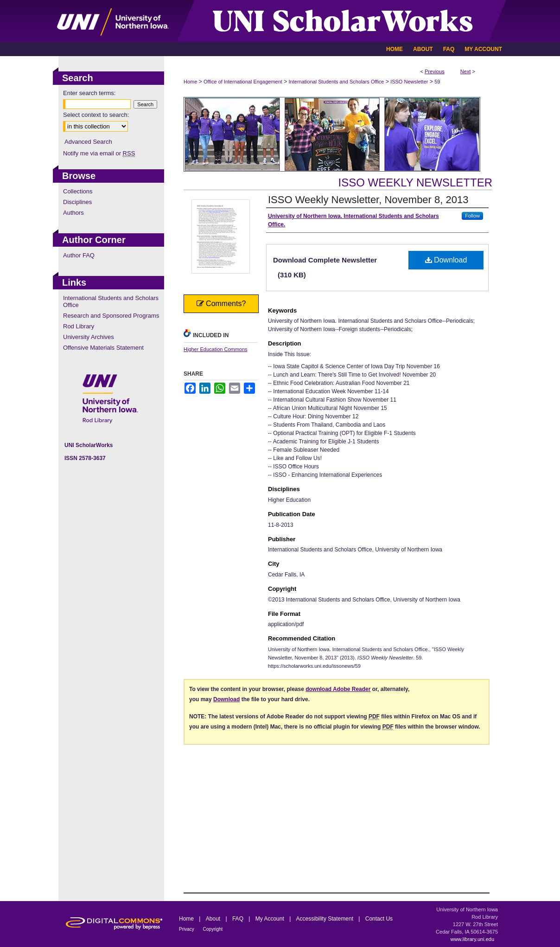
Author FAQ (79, 255)
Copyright (213, 929)
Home (190, 82)
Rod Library (79, 326)
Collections (78, 191)
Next (466, 71)
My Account (270, 919)
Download (446, 260)
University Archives (89, 337)
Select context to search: (96, 115)
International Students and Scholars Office (337, 82)
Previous (435, 71)
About (214, 919)
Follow (472, 216)
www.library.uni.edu (472, 939)
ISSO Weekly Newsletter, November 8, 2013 (368, 200)
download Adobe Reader (338, 689)
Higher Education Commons (216, 349)
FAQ (239, 919)
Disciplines (77, 202)
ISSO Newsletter (409, 82)
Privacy (187, 929)
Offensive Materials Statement (103, 348)
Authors (73, 213)
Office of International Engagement (243, 82)
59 (437, 82)
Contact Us (379, 919)
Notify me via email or (99, 153)
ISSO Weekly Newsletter (415, 182)
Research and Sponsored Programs (111, 316)
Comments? (221, 304)
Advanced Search (88, 142)
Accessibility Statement (326, 919)
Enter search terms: (89, 93)
